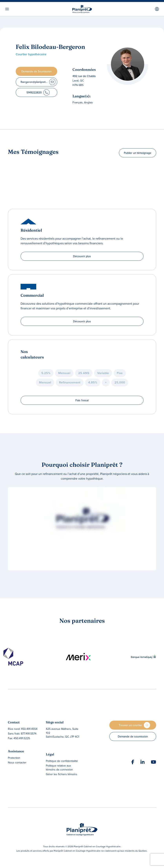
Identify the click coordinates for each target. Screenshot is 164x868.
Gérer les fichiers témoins (62, 774)
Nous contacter (17, 762)
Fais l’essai (82, 400)
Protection (14, 758)
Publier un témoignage (138, 153)
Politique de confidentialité (62, 761)
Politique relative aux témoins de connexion (59, 768)
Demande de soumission (133, 736)
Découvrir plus (82, 256)
